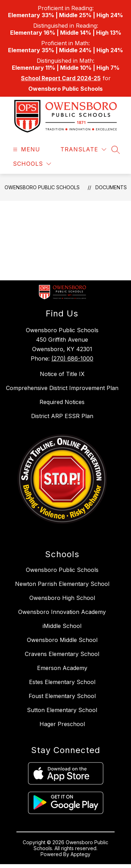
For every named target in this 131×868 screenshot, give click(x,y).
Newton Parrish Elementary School (62, 584)
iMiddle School (62, 626)
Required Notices (62, 402)
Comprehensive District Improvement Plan (62, 388)
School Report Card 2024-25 (61, 78)
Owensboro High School (62, 598)
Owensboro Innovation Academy (62, 612)
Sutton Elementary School (62, 710)
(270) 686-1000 (72, 358)
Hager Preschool (62, 724)
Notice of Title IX (62, 374)
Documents (111, 187)
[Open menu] (26, 149)
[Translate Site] (83, 149)
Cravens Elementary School (62, 654)
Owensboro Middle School (62, 640)
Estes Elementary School (62, 682)
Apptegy (81, 854)
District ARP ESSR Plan (62, 416)
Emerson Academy (62, 668)
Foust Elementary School (62, 696)
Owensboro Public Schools (42, 187)
